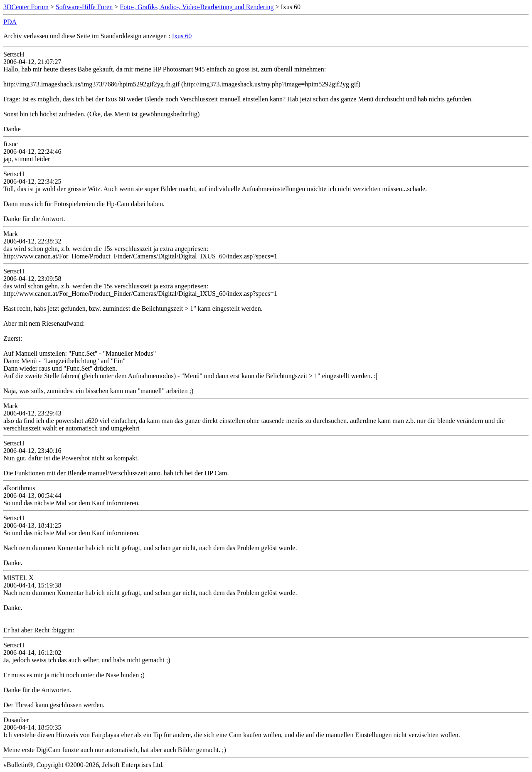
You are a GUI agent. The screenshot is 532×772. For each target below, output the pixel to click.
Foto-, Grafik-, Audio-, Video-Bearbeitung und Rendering (197, 7)
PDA (10, 22)
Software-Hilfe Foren (84, 7)
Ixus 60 (182, 36)
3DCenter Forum (26, 7)
